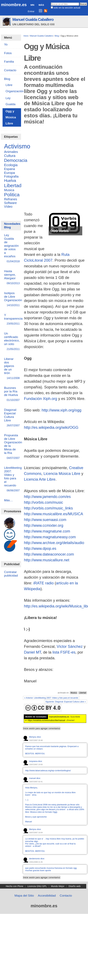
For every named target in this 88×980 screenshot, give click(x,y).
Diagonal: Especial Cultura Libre (11, 418)
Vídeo (8, 207)
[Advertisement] (41, 169)
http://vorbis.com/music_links (48, 508)
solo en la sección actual (67, 8)
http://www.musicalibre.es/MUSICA (53, 514)
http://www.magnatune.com (47, 531)
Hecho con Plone (15, 886)
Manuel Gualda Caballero (33, 19)
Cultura (10, 156)
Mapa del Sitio (24, 896)
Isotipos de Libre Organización (13, 299)
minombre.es (14, 5)
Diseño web (75, 886)
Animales (11, 152)
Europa (9, 173)
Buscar (51, 2)
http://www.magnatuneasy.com (50, 537)
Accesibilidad (47, 896)
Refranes (11, 199)
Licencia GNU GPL (37, 886)
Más (41, 5)
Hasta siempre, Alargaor (11, 277)
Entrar (31, 11)
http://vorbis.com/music (43, 502)
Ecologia (11, 165)
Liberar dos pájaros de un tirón (11, 369)
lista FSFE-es (64, 652)
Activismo (17, 146)
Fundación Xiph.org (40, 399)
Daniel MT (32, 652)
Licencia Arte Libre (40, 479)
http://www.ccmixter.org (44, 525)
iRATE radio (44, 583)
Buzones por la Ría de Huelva (11, 394)
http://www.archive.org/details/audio (54, 543)
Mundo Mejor (58, 886)
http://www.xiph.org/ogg (61, 410)
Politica (12, 195)
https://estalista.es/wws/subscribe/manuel (46, 720)
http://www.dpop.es (40, 548)
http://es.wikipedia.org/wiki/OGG (51, 427)
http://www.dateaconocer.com (49, 554)
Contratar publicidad (11, 574)
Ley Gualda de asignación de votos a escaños (11, 248)
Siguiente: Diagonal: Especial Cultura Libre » (66, 702)
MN (32, 5)
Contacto (66, 896)
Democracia (16, 160)
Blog (57, 36)
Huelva (10, 181)
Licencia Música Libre (62, 474)
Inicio (26, 36)
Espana (9, 169)
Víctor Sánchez (70, 646)
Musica (74, 693)
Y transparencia (13, 319)
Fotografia (11, 176)
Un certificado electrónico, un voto (12, 341)
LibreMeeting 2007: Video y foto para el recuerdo (13, 479)
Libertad (82, 693)
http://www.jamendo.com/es (47, 497)
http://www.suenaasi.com (45, 520)
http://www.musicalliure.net (47, 560)
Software (10, 203)
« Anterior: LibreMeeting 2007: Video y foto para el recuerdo (51, 698)
